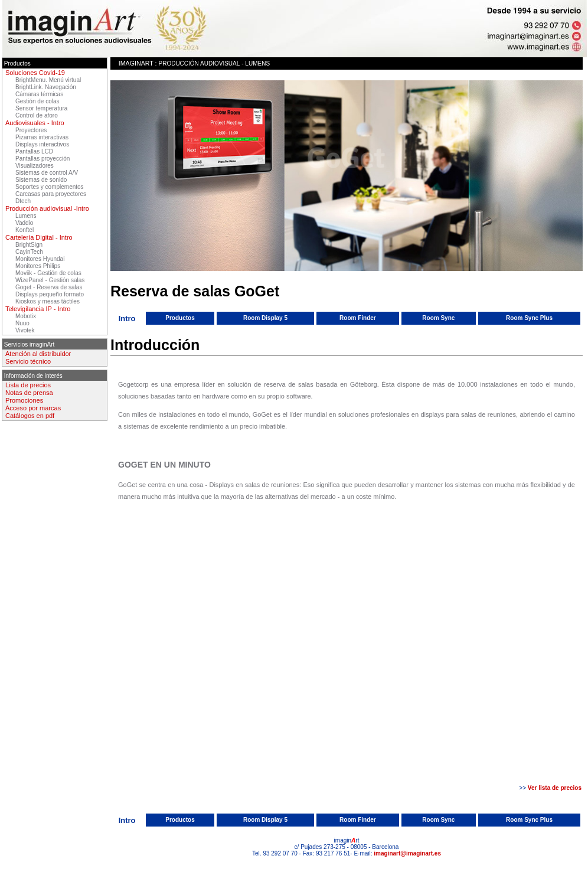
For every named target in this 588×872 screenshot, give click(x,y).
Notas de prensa (29, 393)
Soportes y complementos (50, 187)
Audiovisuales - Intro (35, 123)
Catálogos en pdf (30, 416)
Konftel (24, 230)
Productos (180, 318)
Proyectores (31, 130)
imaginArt (136, 63)
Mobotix (26, 316)
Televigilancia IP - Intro (38, 309)
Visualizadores (35, 166)
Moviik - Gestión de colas (48, 273)
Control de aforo (37, 115)
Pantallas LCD (34, 151)
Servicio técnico (28, 361)
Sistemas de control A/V (47, 173)
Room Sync (438, 318)
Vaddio (24, 223)
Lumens (26, 216)
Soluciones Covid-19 (35, 73)
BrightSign (29, 245)
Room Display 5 (265, 318)
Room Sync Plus (529, 318)
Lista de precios (28, 385)
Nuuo (22, 323)
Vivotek (25, 330)
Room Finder (358, 318)
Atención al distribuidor (38, 354)
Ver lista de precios (555, 788)
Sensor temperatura (41, 108)
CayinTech (29, 252)
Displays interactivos (42, 144)
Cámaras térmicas (39, 94)
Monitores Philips (38, 266)
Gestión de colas (37, 101)
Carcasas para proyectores (51, 194)
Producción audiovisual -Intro (47, 208)
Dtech (23, 201)
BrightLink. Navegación (46, 87)
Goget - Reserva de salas (49, 287)
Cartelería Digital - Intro (39, 237)
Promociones (24, 400)
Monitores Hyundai (40, 259)
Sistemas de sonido (41, 180)
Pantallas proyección (43, 159)
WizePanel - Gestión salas (50, 280)
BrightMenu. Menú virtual (48, 80)
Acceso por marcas (33, 408)
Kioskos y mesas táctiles (48, 301)
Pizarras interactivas (42, 137)
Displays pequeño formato (50, 294)
